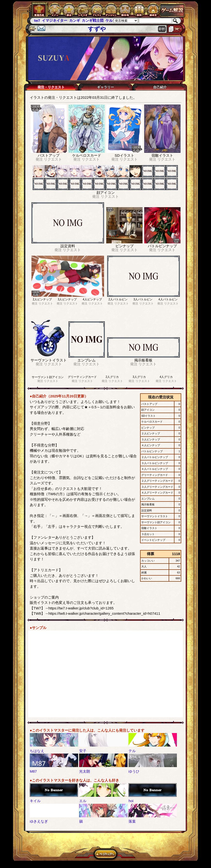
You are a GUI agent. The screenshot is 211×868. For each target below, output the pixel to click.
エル (83, 801)
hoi (131, 801)
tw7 (37, 20)
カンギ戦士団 (93, 20)
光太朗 (85, 771)
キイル (35, 801)
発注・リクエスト (51, 87)
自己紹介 (160, 87)
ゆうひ (134, 771)
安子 (83, 751)
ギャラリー (105, 87)
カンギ (75, 20)
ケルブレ (113, 20)
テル (132, 751)
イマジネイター (55, 20)
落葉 (132, 821)
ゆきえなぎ (39, 821)
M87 (33, 771)
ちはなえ (37, 751)
